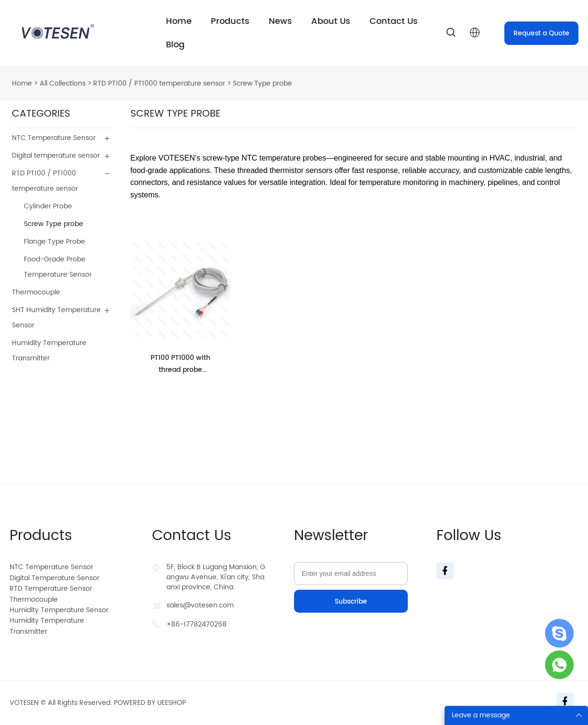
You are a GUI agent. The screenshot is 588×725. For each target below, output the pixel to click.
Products (230, 21)
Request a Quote (541, 33)
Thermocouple (36, 292)
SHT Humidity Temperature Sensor (56, 318)
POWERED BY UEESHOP (150, 703)
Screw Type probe (262, 83)
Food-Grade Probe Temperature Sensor (58, 267)
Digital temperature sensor (56, 156)
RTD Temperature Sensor (51, 589)
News (280, 21)
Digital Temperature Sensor (54, 578)
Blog (175, 45)
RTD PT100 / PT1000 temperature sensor (159, 83)
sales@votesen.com (200, 605)
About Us (331, 21)
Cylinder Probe (48, 206)
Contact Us (394, 21)
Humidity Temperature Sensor (59, 610)
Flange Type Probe (54, 242)
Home (179, 21)
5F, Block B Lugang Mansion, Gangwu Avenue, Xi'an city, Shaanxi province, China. (216, 577)
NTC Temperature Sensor (54, 138)
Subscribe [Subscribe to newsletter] (351, 601)
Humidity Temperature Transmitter (49, 351)
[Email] (351, 574)
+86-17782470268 (196, 624)
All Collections (63, 83)
